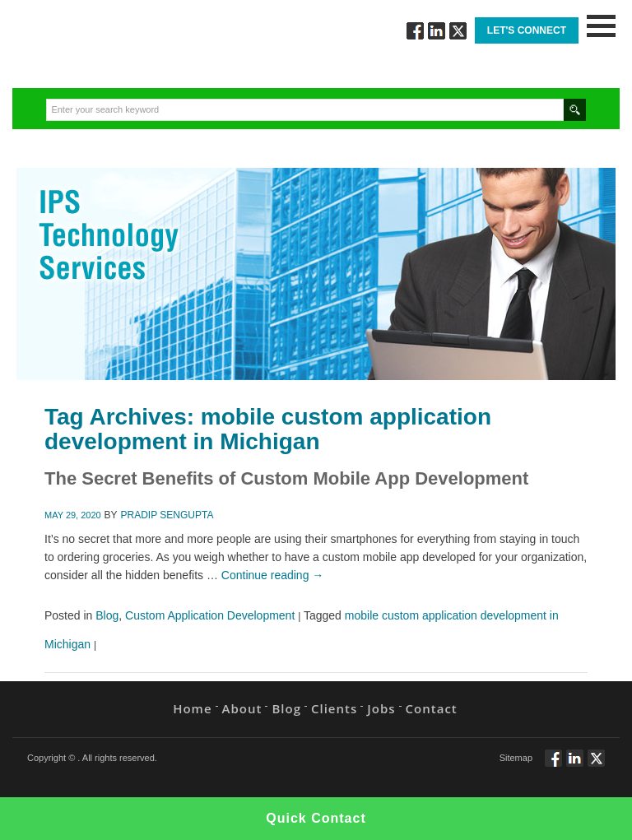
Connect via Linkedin (437, 31)
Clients (334, 708)
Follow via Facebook (415, 31)
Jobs (381, 708)
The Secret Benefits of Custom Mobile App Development (286, 478)
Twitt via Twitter (458, 31)
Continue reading (273, 575)
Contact (432, 708)
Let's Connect (527, 30)
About (242, 708)
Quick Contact (316, 818)
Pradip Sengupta (167, 515)
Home (192, 708)
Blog (107, 615)
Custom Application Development (210, 615)
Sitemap (516, 758)
